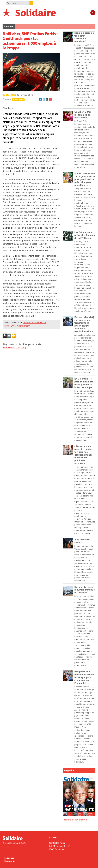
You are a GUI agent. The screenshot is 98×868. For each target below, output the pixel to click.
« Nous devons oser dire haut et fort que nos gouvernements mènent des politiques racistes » (83, 455)
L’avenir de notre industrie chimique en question (85, 590)
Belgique (10, 20)
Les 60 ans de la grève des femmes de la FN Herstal (85, 235)
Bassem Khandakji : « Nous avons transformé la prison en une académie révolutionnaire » (84, 324)
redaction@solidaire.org (14, 347)
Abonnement (23, 326)
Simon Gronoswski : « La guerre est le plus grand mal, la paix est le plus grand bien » (85, 179)
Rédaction (9, 858)
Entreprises (57, 20)
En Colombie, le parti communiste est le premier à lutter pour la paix (84, 383)
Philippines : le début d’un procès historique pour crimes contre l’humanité (84, 677)
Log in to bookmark (5, 336)
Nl (93, 13)
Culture (72, 20)
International (27, 20)
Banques (18, 100)
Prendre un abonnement (75, 820)
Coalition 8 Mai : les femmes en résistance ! (83, 115)
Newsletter (10, 861)
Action (42, 20)
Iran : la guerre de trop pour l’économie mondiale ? (84, 37)
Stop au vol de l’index (82, 541)
